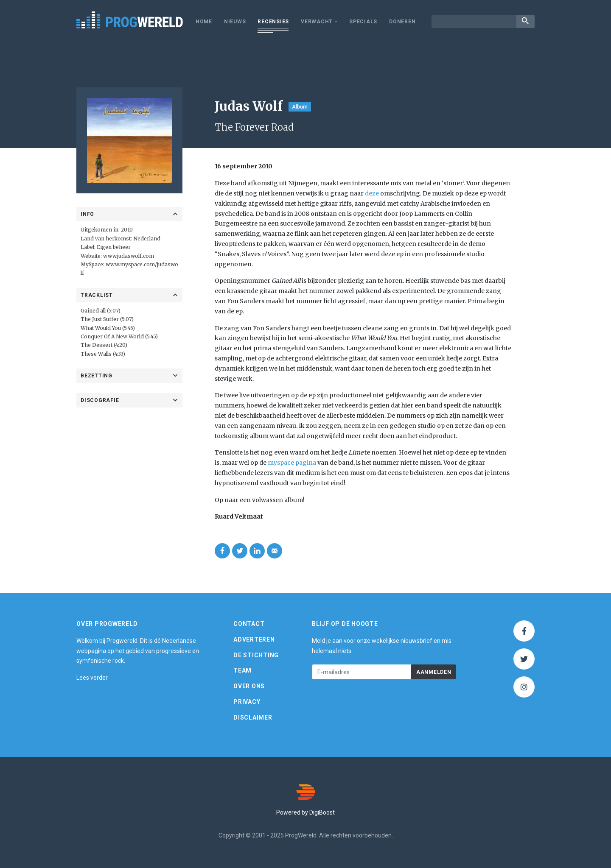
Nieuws (235, 22)
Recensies (273, 22)
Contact (249, 624)
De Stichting (256, 655)
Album (300, 107)
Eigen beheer (114, 247)
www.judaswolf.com (128, 256)
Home (204, 22)
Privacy (247, 702)
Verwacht (317, 22)
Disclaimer (253, 717)
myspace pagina (292, 463)
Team (242, 670)
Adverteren (254, 639)
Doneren (402, 22)
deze (372, 193)
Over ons (249, 686)
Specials (363, 22)
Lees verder (92, 678)
